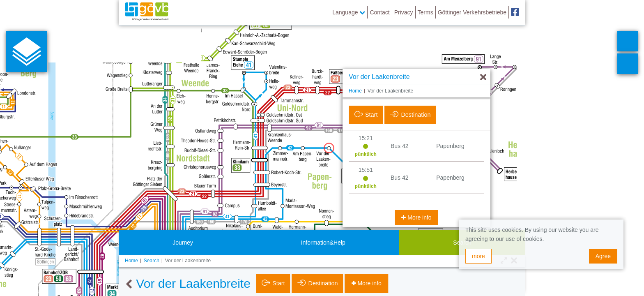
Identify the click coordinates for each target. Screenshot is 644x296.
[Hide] (483, 77)
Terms (425, 12)
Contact (379, 12)
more (478, 256)
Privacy (404, 12)
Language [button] (349, 12)
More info (419, 217)
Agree (603, 256)
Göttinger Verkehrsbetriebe (472, 12)
